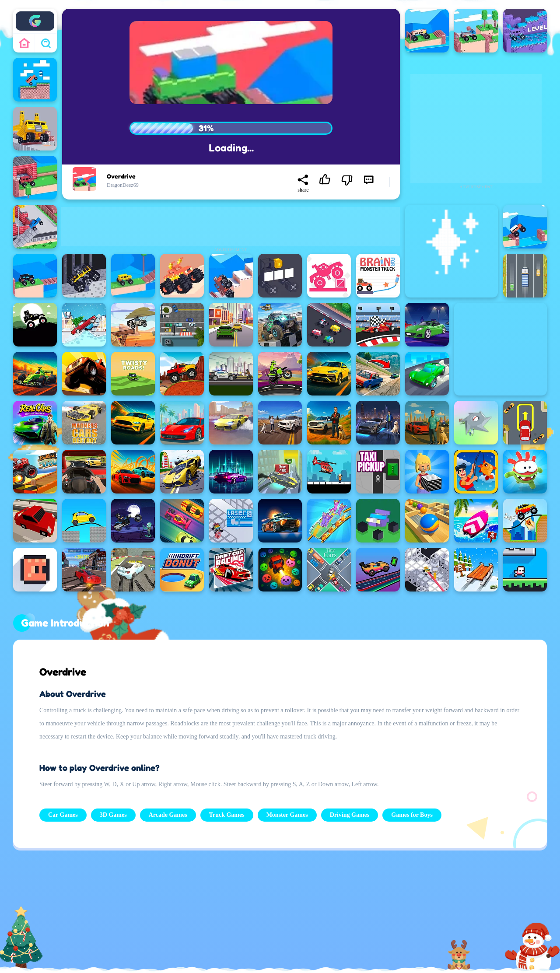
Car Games (63, 815)
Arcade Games (168, 815)
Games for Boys (412, 815)
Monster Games (287, 815)
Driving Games (350, 815)
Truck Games (227, 815)
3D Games (113, 815)
